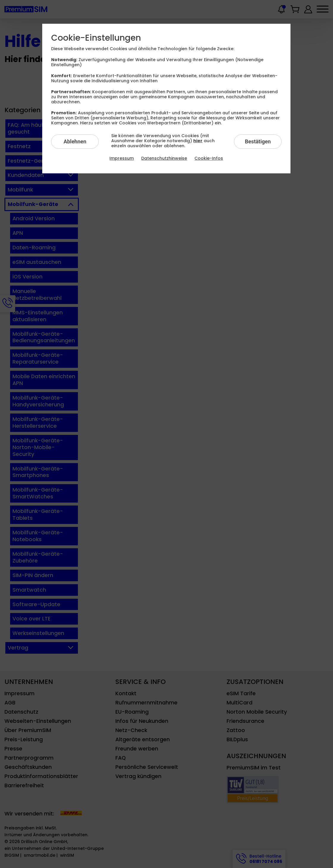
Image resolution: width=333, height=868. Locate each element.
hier (198, 141)
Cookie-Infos (209, 158)
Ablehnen (75, 141)
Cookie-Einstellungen (96, 38)
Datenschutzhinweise (164, 158)
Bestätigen (258, 141)
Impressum (122, 158)
